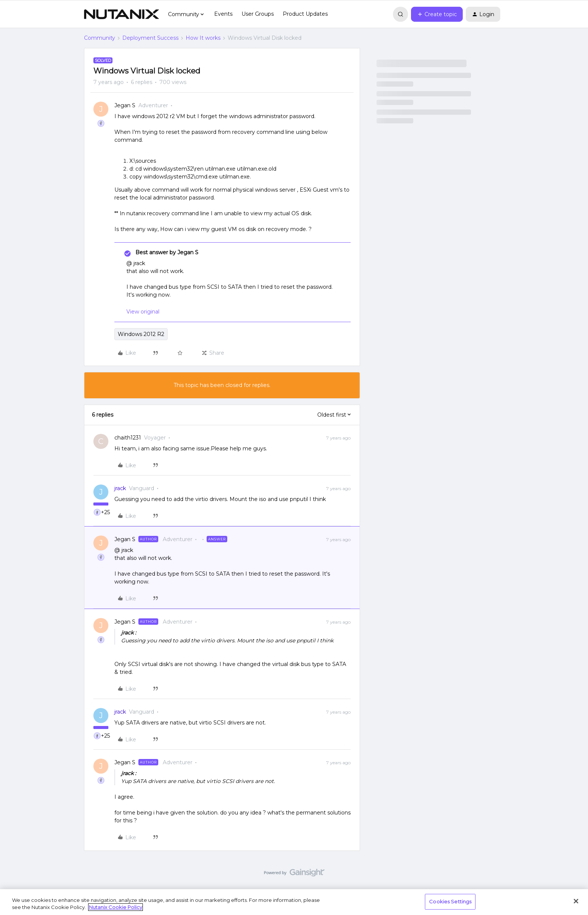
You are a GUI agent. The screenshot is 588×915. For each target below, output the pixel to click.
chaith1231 (128, 438)
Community (100, 38)
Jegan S (125, 105)
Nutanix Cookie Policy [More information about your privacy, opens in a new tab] (115, 907)
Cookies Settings (450, 901)
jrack (120, 488)
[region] (294, 902)
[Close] (576, 901)
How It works (203, 38)
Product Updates (305, 14)
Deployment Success (150, 38)
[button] (437, 14)
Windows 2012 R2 (141, 334)
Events (223, 14)
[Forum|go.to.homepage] (121, 14)
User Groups (258, 14)
